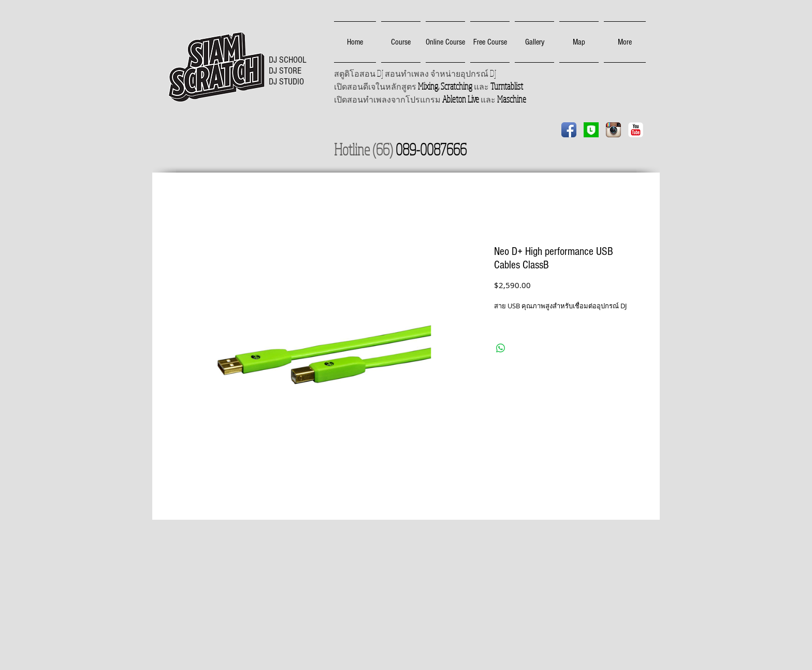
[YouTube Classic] (636, 130)
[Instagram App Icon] (613, 130)
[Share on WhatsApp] (501, 348)
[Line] (591, 130)
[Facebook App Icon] (569, 130)
